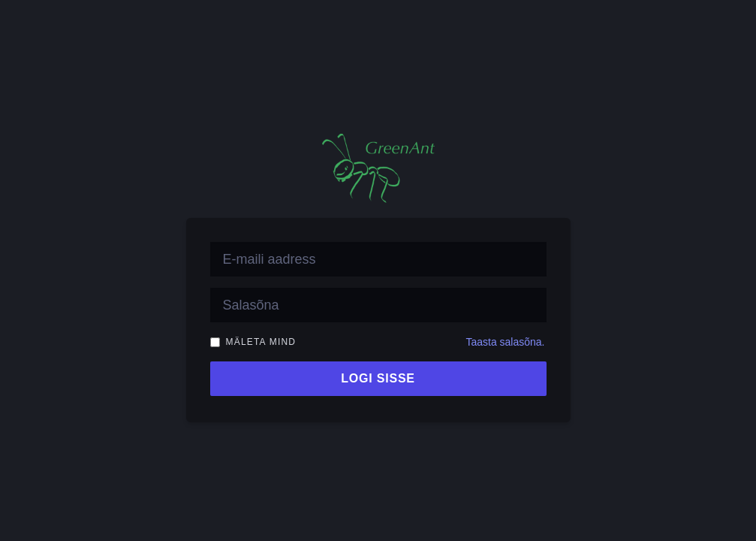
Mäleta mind (261, 342)
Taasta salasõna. (505, 342)
